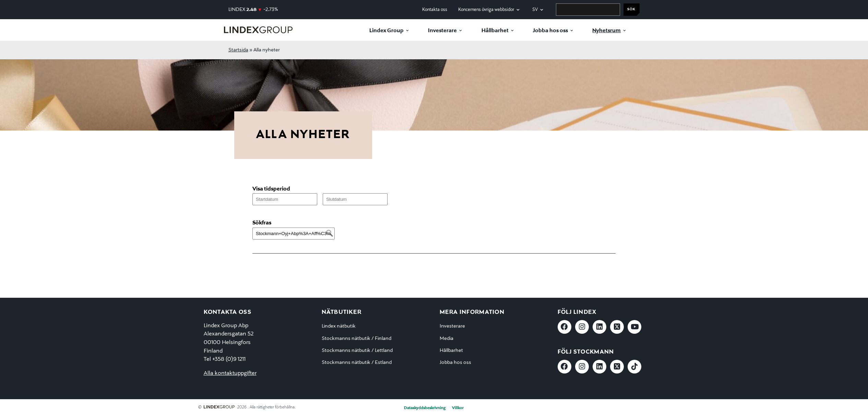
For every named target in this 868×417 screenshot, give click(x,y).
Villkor (458, 408)
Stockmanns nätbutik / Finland (356, 339)
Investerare (442, 31)
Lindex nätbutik (339, 326)
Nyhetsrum (607, 31)
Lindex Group (387, 31)
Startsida (238, 50)
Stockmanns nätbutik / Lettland (357, 351)
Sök (631, 9)
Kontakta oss (435, 10)
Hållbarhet (495, 31)
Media (447, 339)
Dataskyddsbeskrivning (425, 408)
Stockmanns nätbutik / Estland (357, 363)
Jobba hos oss (550, 31)
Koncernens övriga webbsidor (486, 10)
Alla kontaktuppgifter (230, 373)
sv (535, 10)
